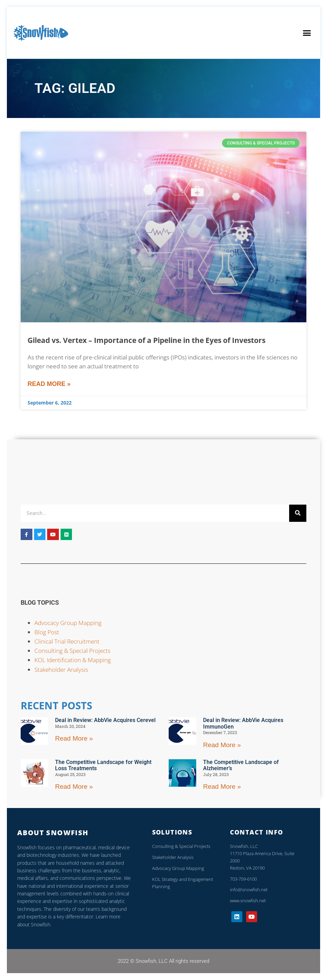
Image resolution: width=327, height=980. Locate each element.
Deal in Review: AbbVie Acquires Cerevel (105, 720)
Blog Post (47, 632)
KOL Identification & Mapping (73, 660)
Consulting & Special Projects (72, 651)
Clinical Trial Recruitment (67, 641)
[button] (307, 33)
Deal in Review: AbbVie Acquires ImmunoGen (243, 723)
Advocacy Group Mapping (68, 623)
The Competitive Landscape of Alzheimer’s (241, 765)
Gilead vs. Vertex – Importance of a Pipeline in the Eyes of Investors (146, 340)
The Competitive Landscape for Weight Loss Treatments (103, 765)
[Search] (298, 513)
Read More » (49, 384)
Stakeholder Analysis (61, 670)
